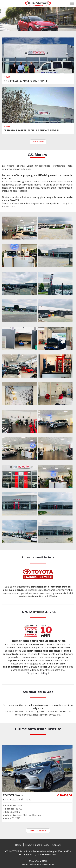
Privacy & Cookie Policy (37, 845)
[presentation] (4, 783)
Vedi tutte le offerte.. (38, 831)
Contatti (57, 845)
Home (18, 845)
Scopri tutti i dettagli (38, 673)
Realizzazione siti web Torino (41, 864)
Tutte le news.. (38, 142)
